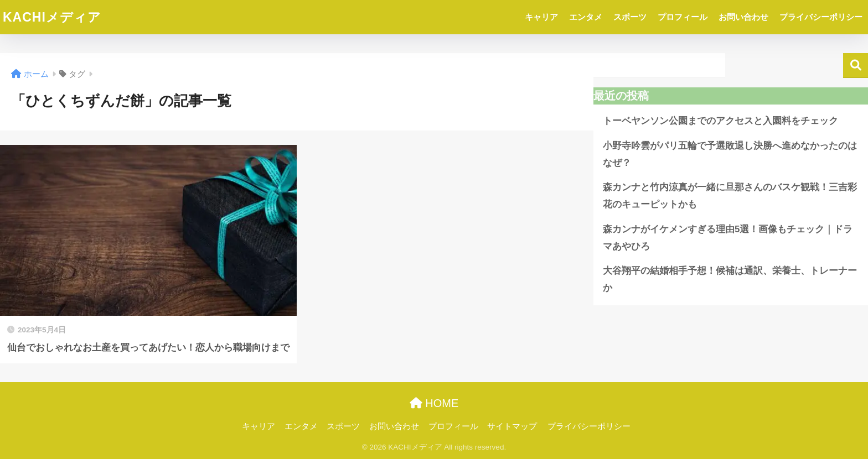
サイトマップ (512, 426)
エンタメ (586, 17)
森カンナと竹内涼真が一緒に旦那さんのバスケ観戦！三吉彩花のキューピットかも (730, 196)
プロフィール (683, 17)
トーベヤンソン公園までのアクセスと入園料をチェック (720, 121)
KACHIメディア (52, 17)
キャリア (541, 17)
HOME (434, 403)
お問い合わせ (743, 17)
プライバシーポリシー (821, 17)
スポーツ (630, 17)
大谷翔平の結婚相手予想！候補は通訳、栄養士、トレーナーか (730, 279)
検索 (856, 66)
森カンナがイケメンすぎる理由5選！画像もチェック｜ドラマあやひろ (728, 238)
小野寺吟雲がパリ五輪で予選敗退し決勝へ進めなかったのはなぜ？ (730, 154)
